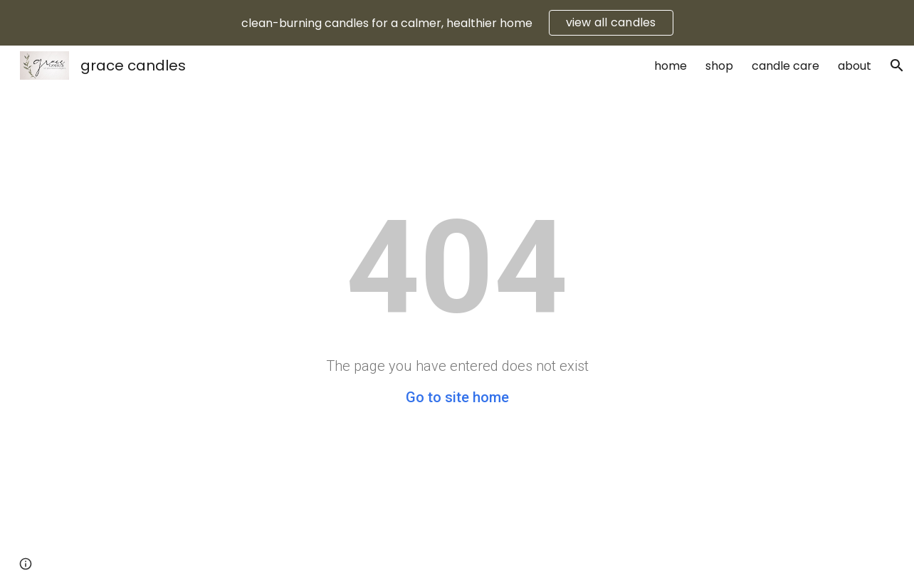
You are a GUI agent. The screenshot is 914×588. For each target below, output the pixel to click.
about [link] (855, 66)
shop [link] (719, 66)
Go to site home (457, 397)
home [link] (671, 66)
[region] (457, 23)
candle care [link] (786, 66)
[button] (897, 65)
